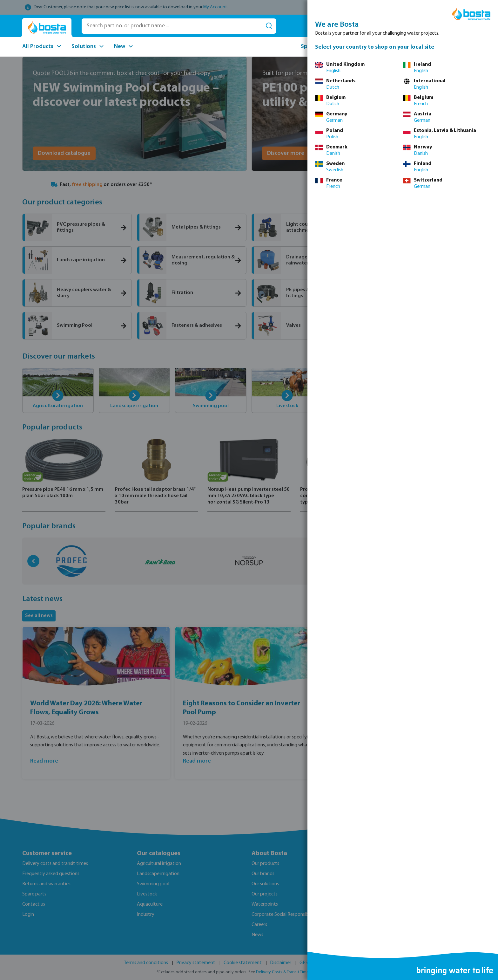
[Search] (269, 26)
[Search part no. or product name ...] (172, 26)
